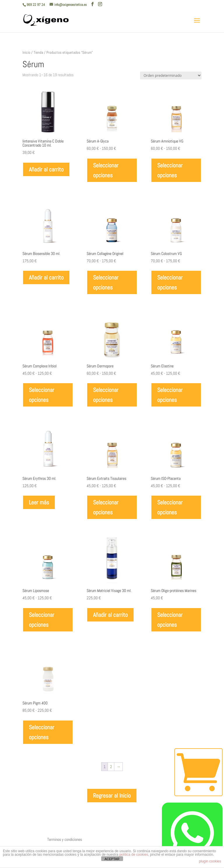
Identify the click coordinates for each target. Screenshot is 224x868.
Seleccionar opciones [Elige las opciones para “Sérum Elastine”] (170, 395)
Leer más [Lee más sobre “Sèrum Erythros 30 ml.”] (39, 502)
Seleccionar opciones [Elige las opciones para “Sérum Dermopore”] (106, 395)
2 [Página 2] (111, 767)
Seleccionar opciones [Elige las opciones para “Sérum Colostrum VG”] (170, 282)
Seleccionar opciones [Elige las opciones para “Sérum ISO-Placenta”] (170, 507)
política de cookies (134, 855)
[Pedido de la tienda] (171, 75)
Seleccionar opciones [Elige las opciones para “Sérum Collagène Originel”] (106, 282)
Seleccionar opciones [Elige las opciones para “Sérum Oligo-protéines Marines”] (170, 620)
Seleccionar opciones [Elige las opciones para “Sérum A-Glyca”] (106, 170)
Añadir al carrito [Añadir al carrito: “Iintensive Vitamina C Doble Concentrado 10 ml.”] (46, 169)
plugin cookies (210, 861)
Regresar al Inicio (112, 796)
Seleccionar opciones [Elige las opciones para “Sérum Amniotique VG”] (170, 170)
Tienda (38, 52)
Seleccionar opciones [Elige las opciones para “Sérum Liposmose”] (42, 620)
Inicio (26, 52)
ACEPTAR (112, 859)
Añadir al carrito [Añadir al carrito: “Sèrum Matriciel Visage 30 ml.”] (110, 615)
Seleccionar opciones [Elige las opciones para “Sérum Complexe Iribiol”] (42, 395)
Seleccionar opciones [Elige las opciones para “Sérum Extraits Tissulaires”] (106, 507)
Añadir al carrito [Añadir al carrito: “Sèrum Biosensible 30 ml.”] (46, 277)
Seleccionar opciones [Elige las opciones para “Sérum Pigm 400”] (42, 732)
